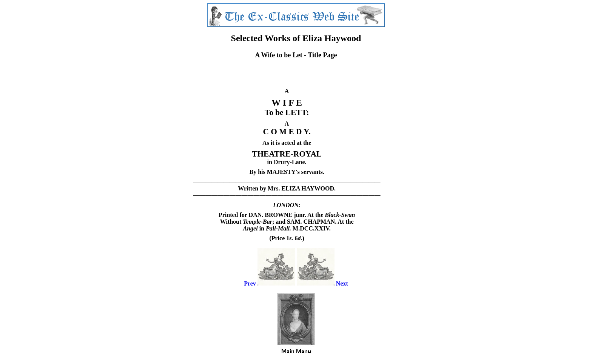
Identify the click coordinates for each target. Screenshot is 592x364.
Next (342, 283)
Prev (250, 283)
